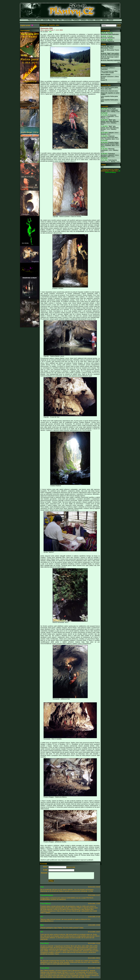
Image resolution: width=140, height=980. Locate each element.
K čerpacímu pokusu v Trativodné (109, 116)
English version (27, 26)
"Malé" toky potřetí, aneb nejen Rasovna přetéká (110, 121)
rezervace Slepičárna (108, 41)
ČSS (102, 167)
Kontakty (91, 20)
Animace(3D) (67, 20)
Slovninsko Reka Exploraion (110, 34)
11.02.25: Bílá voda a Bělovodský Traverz (107, 47)
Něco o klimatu (106, 75)
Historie (39, 20)
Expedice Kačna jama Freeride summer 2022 (110, 143)
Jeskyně (45, 20)
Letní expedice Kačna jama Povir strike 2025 (109, 88)
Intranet (111, 20)
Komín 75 (104, 80)
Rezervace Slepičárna (108, 38)
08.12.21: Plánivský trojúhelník (111, 60)
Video (60, 20)
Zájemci (104, 20)
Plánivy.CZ (31, 20)
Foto (56, 20)
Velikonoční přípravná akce (109, 91)
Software (83, 20)
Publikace (76, 20)
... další (118, 62)
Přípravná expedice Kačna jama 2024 (109, 137)
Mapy (51, 20)
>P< (50, 32)
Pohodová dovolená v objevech (108, 154)
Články (103, 66)
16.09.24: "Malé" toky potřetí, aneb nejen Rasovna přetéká (110, 54)
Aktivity (104, 44)
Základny (98, 20)
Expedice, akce (106, 85)
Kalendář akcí (105, 31)
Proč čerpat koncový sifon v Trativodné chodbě (109, 72)
